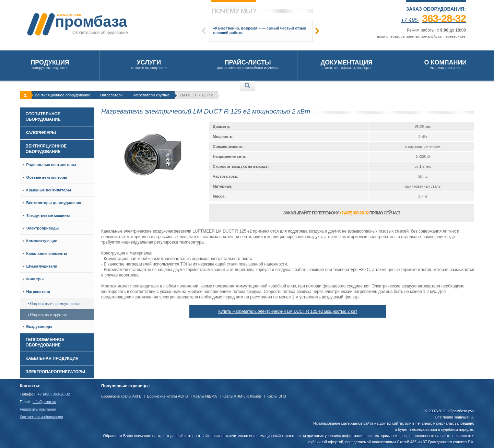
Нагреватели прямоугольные (54, 304)
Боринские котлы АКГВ (121, 396)
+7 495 (433, 20)
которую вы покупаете (50, 64)
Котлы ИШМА (205, 396)
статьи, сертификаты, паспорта (347, 64)
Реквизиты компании (38, 409)
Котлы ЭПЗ (276, 396)
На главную (26, 95)
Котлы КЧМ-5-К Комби (242, 396)
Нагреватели (111, 95)
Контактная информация (42, 417)
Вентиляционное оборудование (63, 95)
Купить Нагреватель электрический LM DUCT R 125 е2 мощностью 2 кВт (288, 311)
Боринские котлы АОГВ (167, 396)
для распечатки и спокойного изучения (248, 64)
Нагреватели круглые (151, 95)
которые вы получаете (149, 64)
